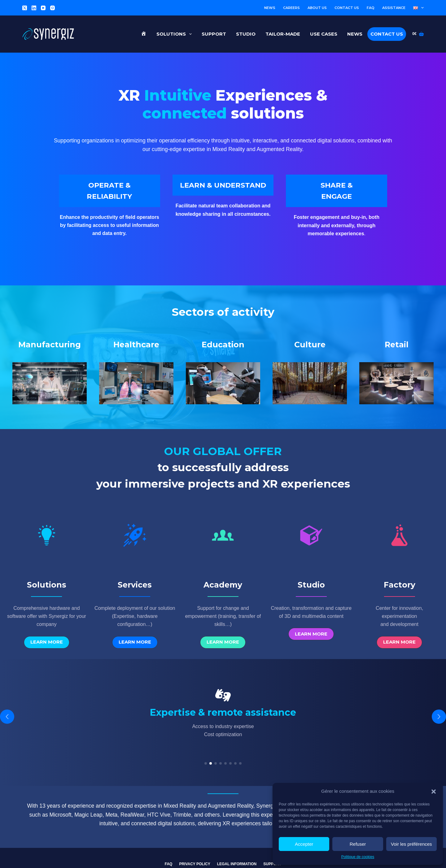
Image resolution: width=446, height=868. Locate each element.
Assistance (394, 8)
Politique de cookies (358, 857)
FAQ (371, 8)
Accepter (304, 844)
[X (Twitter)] (25, 8)
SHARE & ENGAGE (337, 194)
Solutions (175, 34)
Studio (246, 34)
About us (317, 8)
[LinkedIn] (34, 8)
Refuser (358, 844)
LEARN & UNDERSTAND (223, 194)
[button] (434, 792)
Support (214, 34)
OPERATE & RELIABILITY (109, 194)
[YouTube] (43, 8)
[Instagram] (52, 8)
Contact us (347, 8)
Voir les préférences (411, 844)
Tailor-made (283, 34)
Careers (291, 8)
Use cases (324, 34)
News (270, 8)
